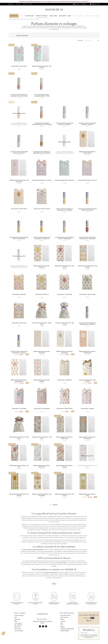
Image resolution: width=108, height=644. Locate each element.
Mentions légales (65, 631)
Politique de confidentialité (67, 629)
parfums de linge (61, 563)
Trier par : (81, 40)
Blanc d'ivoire (28, 4)
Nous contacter (64, 617)
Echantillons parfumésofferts (35, 603)
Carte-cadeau (18, 623)
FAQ (62, 623)
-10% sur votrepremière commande (73, 603)
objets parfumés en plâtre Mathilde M (33, 550)
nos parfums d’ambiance (51, 572)
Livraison (63, 621)
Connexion (84, 4)
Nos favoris (18, 627)
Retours (63, 619)
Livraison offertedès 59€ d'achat (54, 603)
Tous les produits (19, 631)
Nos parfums (18, 629)
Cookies (63, 627)
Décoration (17, 619)
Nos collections (18, 625)
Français (76, 4)
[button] (3, 633)
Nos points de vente (66, 615)
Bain (16, 617)
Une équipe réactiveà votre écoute (91, 603)
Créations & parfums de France (17, 603)
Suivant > (56, 505)
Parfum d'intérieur (19, 615)
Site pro (18, 4)
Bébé (16, 621)
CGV (62, 625)
